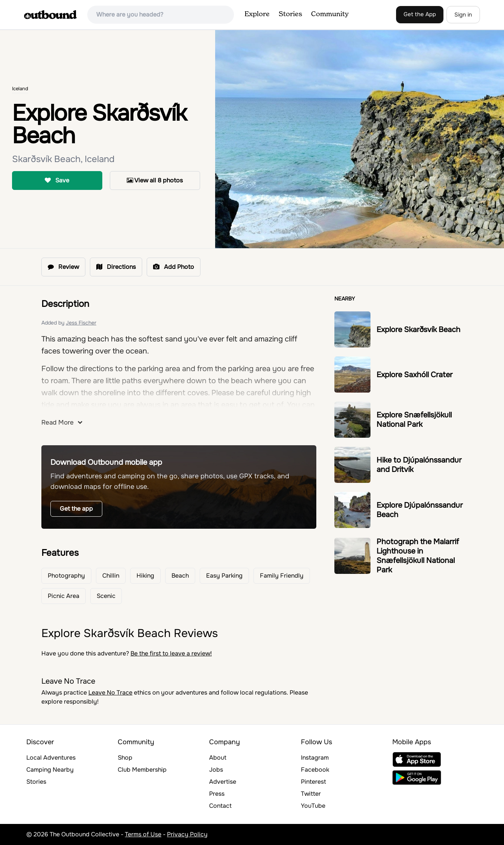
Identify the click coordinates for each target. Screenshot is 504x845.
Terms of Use (143, 834)
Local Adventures (51, 758)
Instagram (315, 758)
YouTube (313, 806)
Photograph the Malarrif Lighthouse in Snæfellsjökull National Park (418, 556)
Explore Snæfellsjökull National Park (414, 420)
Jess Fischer (81, 323)
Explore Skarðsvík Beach (418, 330)
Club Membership (142, 770)
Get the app (76, 509)
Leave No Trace (110, 693)
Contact (220, 806)
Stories (290, 14)
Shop (125, 758)
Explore (257, 14)
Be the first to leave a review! (171, 653)
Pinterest (313, 782)
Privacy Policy (187, 834)
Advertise (223, 782)
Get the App (420, 14)
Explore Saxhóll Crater (414, 375)
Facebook (315, 770)
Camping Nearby (50, 770)
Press (217, 794)
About (218, 758)
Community (330, 14)
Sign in (463, 15)
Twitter (311, 794)
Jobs (216, 770)
